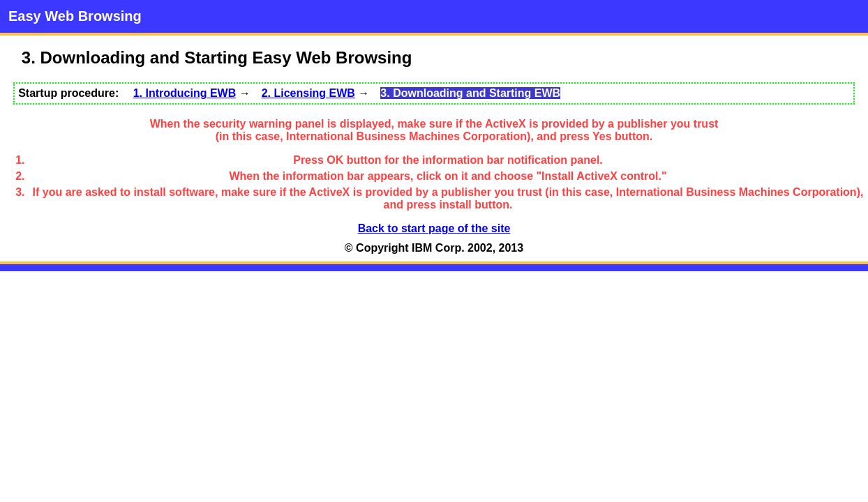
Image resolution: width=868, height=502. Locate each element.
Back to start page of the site (434, 228)
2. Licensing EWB (308, 93)
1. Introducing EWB (185, 93)
